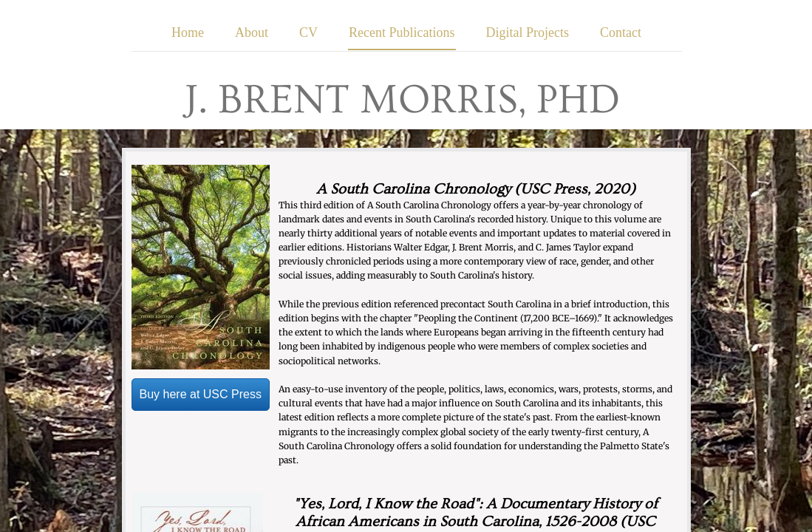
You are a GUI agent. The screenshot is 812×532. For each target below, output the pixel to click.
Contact (621, 33)
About (252, 33)
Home (188, 33)
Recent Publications (402, 33)
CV (308, 33)
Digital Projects (528, 33)
